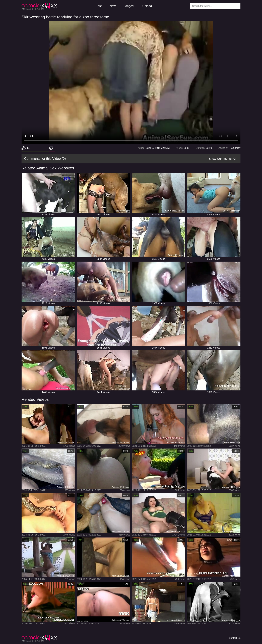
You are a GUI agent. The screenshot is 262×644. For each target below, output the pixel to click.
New (113, 6)
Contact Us (235, 638)
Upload (147, 6)
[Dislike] (52, 148)
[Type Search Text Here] (215, 6)
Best (99, 6)
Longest (129, 6)
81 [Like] (29, 148)
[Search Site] (237, 6)
